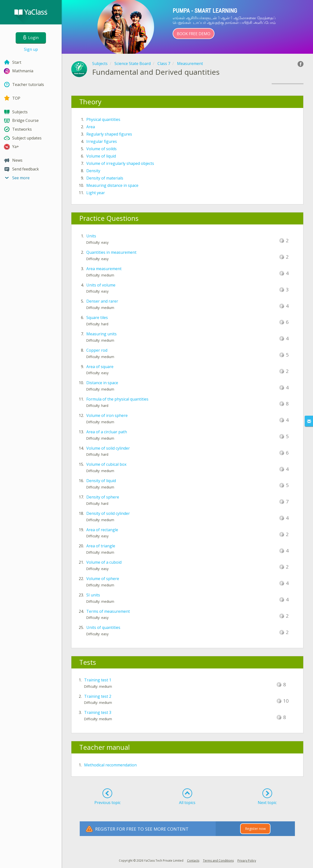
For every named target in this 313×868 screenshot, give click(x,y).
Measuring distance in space (112, 185)
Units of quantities (103, 627)
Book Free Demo (194, 34)
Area (91, 127)
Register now (255, 829)
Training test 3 (98, 712)
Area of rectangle (102, 530)
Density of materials (105, 178)
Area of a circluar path (107, 432)
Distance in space (102, 383)
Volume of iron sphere (107, 415)
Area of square (100, 367)
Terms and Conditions (218, 861)
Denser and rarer (102, 301)
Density (93, 171)
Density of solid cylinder (108, 513)
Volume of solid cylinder (108, 448)
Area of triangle (101, 546)
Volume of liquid (101, 156)
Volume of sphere (103, 579)
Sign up (31, 49)
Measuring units (101, 334)
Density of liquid (101, 481)
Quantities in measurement (111, 252)
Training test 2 (98, 696)
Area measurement (104, 269)
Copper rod (97, 350)
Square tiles (97, 318)
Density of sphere (103, 497)
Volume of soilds (101, 149)
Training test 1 (98, 680)
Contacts (193, 861)
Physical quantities (103, 119)
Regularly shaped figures (109, 134)
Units (91, 236)
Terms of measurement (108, 611)
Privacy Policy (247, 861)
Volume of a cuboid (104, 562)
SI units (93, 595)
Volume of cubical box (106, 464)
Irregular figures (102, 141)
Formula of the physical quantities (117, 399)
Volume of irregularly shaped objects (120, 163)
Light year (96, 193)
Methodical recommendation (110, 765)
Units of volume (101, 285)
